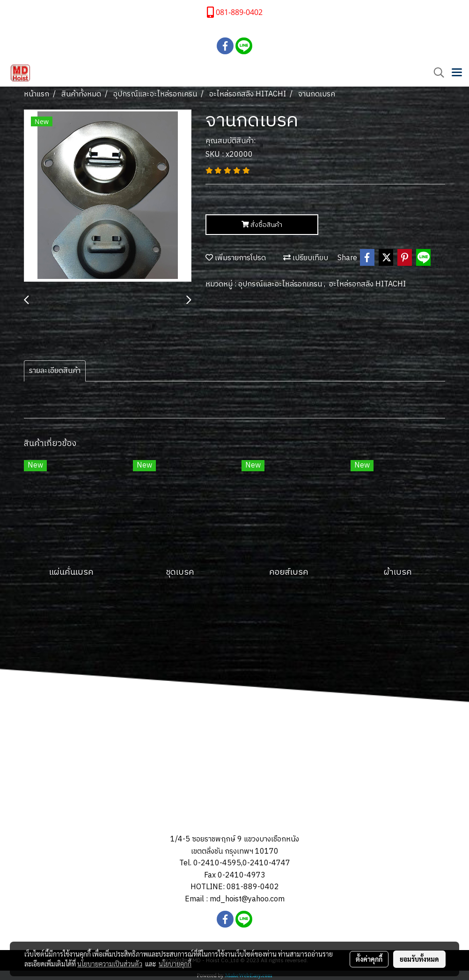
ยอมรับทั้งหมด (419, 959)
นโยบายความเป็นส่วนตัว (110, 964)
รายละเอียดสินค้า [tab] (55, 371)
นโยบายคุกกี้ (175, 964)
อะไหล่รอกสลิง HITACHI (367, 284)
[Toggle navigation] (457, 73)
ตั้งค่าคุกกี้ (369, 959)
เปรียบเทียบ (306, 258)
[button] (436, 73)
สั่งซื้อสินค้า (262, 225)
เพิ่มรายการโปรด (236, 258)
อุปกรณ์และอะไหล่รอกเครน (281, 284)
